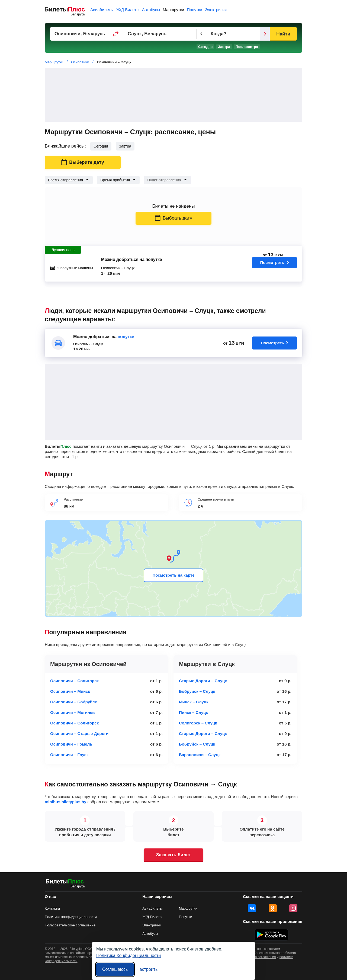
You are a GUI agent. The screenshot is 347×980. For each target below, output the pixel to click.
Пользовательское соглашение (70, 925)
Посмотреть (275, 266)
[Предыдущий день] (201, 34)
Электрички (216, 10)
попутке (126, 337)
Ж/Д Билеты (128, 10)
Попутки (195, 10)
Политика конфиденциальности (71, 917)
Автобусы (151, 10)
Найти (283, 34)
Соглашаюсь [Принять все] (115, 969)
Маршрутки (173, 10)
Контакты (52, 908)
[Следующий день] (265, 34)
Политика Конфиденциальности (128, 955)
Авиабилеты (102, 10)
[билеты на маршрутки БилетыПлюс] (65, 882)
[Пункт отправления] (87, 34)
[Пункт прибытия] (160, 34)
